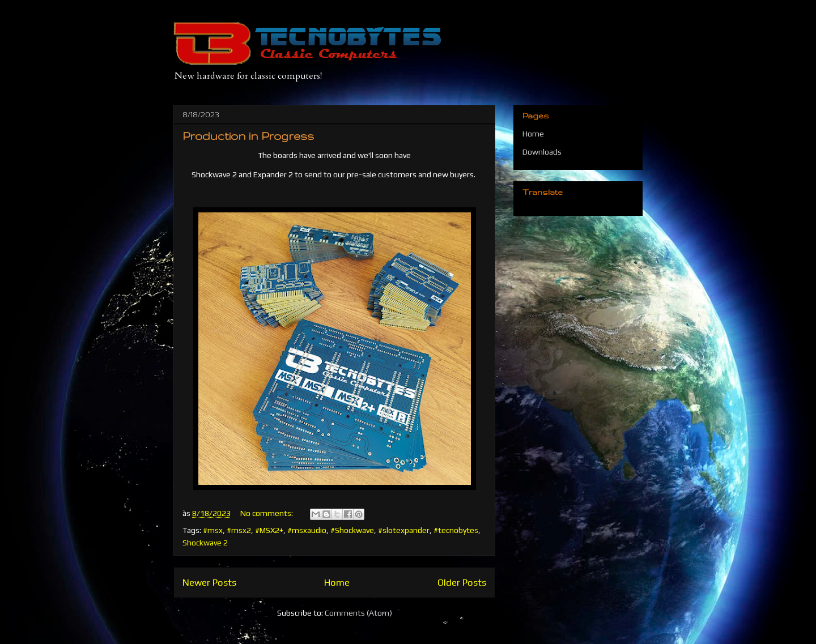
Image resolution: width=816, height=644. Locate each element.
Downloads (542, 152)
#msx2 (239, 530)
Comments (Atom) (358, 613)
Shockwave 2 (205, 543)
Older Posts (462, 582)
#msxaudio (307, 530)
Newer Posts (209, 582)
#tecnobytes (456, 530)
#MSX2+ (269, 530)
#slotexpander (404, 530)
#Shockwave (352, 530)
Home (337, 582)
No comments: (267, 513)
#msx (213, 530)
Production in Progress (248, 136)
